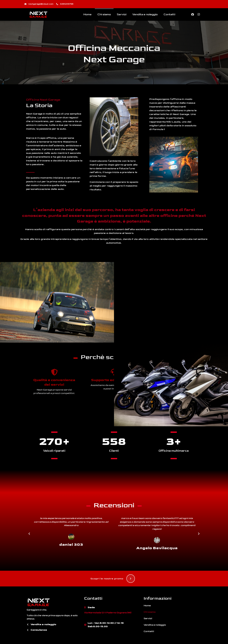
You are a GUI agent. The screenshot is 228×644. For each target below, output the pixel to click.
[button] (29, 534)
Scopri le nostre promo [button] (113, 579)
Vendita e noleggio (145, 14)
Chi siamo (104, 14)
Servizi (122, 14)
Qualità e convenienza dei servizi (54, 382)
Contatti (169, 14)
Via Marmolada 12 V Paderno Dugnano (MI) (108, 613)
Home (87, 14)
